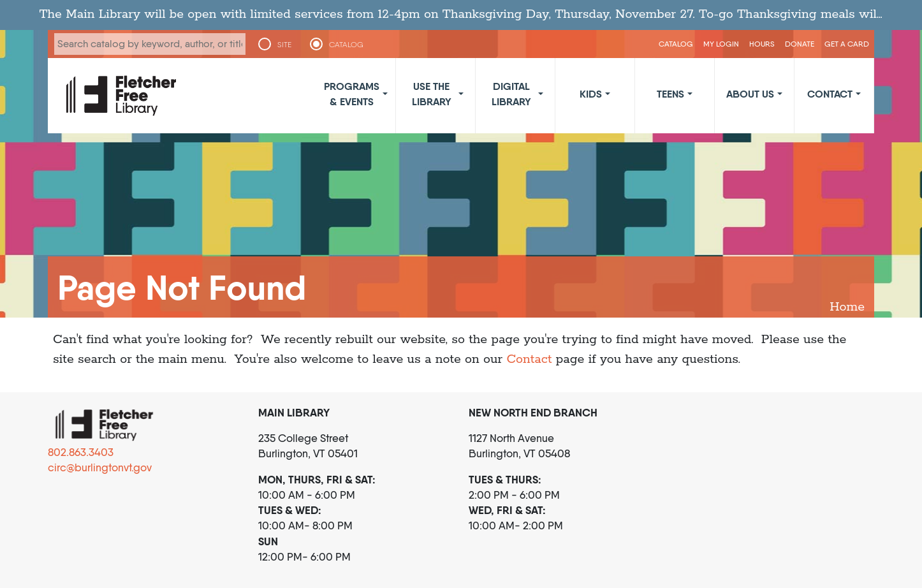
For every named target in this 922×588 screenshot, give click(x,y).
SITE (284, 45)
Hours (762, 44)
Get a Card (847, 44)
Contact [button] (830, 94)
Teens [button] (670, 94)
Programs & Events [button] (352, 94)
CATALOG (346, 45)
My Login (721, 44)
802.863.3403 (81, 452)
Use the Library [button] (432, 94)
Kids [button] (591, 94)
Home (847, 307)
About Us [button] (750, 94)
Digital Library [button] (511, 94)
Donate (800, 44)
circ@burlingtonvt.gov (100, 467)
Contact (529, 359)
